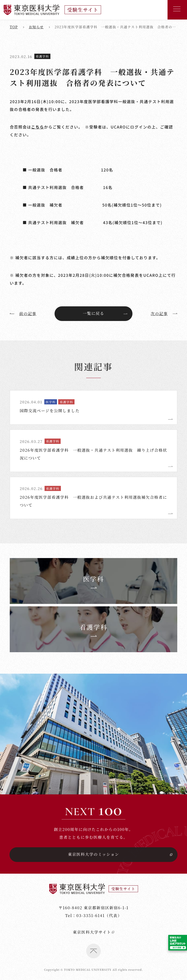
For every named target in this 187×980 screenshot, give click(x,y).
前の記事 (23, 314)
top (14, 27)
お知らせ (36, 27)
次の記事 (164, 314)
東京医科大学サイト (93, 964)
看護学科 (42, 56)
